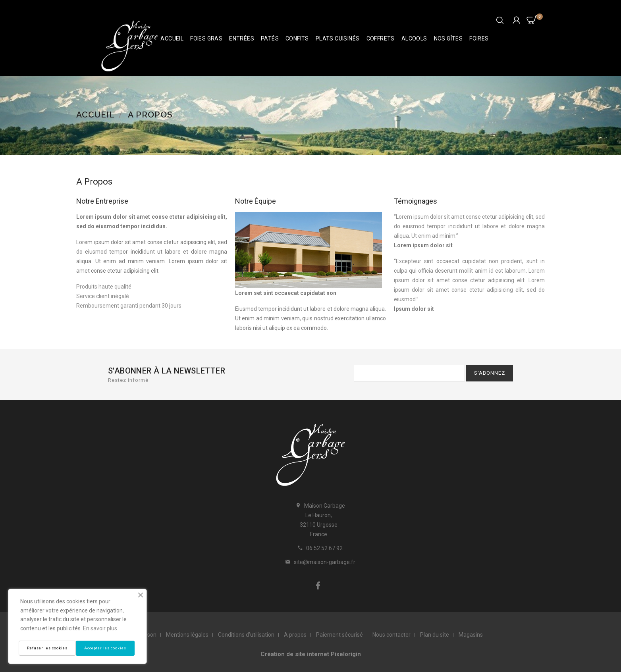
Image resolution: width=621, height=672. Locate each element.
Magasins (471, 635)
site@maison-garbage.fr (325, 562)
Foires (479, 39)
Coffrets (381, 39)
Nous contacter (391, 635)
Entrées (242, 39)
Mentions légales (187, 635)
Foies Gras (206, 39)
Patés (270, 39)
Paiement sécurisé (339, 635)
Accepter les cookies (105, 648)
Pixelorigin (346, 654)
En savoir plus (100, 628)
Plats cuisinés (338, 39)
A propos (295, 635)
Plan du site (435, 635)
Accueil (172, 39)
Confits (297, 39)
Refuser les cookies (47, 648)
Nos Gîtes (448, 39)
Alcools (414, 39)
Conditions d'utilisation (246, 635)
